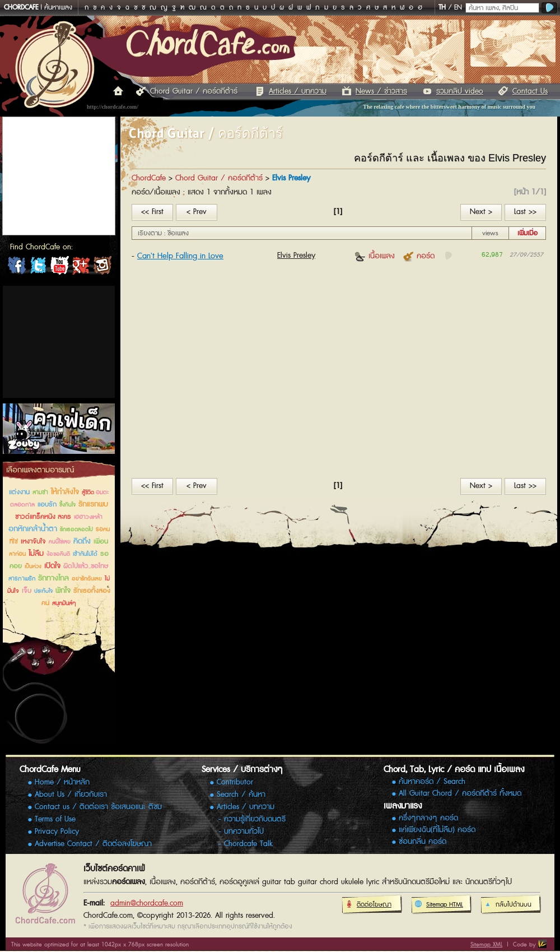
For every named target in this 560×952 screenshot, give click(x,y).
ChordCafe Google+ (81, 268)
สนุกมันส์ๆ (64, 603)
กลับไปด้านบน (508, 905)
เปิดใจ (52, 566)
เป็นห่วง (33, 566)
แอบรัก (47, 505)
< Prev (197, 212)
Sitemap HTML (439, 905)
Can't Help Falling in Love (180, 256)
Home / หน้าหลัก (62, 782)
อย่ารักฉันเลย (87, 579)
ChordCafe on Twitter (38, 268)
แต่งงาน (19, 492)
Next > (481, 212)
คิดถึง (82, 541)
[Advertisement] (59, 342)
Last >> (525, 212)
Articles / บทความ (298, 91)
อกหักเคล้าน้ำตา (33, 529)
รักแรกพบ (93, 504)
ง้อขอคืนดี (58, 554)
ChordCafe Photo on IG (102, 268)
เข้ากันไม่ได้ (85, 554)
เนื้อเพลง (375, 256)
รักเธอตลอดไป (76, 530)
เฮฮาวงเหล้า (88, 517)
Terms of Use (55, 819)
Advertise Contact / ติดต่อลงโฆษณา (93, 844)
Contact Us (530, 91)
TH (442, 8)
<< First (152, 212)
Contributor (235, 782)
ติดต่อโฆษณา (368, 905)
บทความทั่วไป (244, 832)
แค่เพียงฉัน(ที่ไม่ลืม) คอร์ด (437, 830)
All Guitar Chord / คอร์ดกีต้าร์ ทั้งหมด (460, 794)
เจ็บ (27, 591)
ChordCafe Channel (59, 268)
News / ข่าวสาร (381, 91)
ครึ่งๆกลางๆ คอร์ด (428, 818)
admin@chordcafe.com (147, 903)
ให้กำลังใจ (65, 492)
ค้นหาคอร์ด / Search (432, 782)
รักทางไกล (53, 578)
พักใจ (63, 591)
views (490, 233)
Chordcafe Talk (248, 844)
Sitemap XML (486, 944)
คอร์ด (419, 256)
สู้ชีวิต (89, 493)
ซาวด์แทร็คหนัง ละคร (43, 517)
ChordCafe (149, 178)
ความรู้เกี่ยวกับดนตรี (255, 819)
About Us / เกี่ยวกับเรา (71, 795)
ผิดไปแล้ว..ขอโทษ (86, 566)
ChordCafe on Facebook (17, 268)
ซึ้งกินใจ (67, 505)
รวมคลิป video (460, 91)
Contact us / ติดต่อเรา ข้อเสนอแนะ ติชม (98, 807)
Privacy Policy (57, 832)
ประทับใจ (43, 591)
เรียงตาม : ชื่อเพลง (163, 233)
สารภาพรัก (22, 579)
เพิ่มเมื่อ (528, 233)
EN (458, 8)
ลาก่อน (17, 554)
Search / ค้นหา (241, 795)
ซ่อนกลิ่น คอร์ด (423, 842)
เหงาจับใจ (33, 542)
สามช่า (40, 492)
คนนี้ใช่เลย (60, 542)
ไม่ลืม (36, 554)
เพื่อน (101, 542)
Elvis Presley (296, 256)
